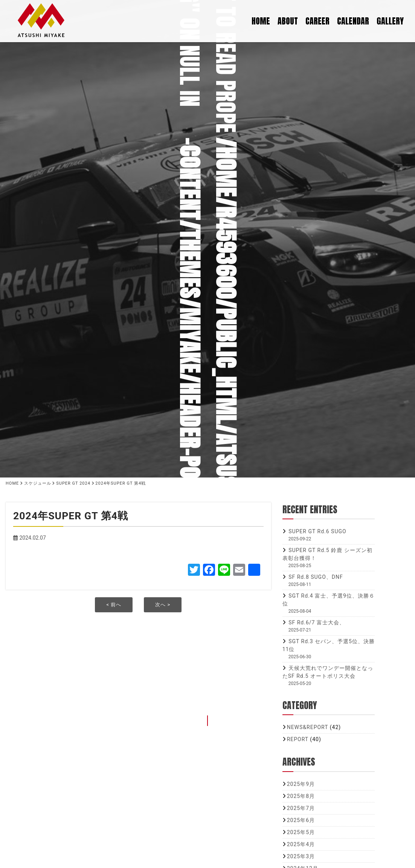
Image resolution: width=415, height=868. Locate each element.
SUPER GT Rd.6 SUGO (317, 531)
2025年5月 (301, 832)
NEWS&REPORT (308, 727)
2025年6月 (301, 820)
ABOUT (288, 20)
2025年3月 (301, 856)
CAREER (317, 20)
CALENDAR (353, 20)
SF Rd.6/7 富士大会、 (317, 622)
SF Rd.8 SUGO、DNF (316, 577)
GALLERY (390, 20)
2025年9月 (301, 784)
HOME (261, 20)
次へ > (163, 605)
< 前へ (114, 605)
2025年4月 (301, 844)
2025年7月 (301, 808)
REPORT (298, 739)
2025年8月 (301, 796)
